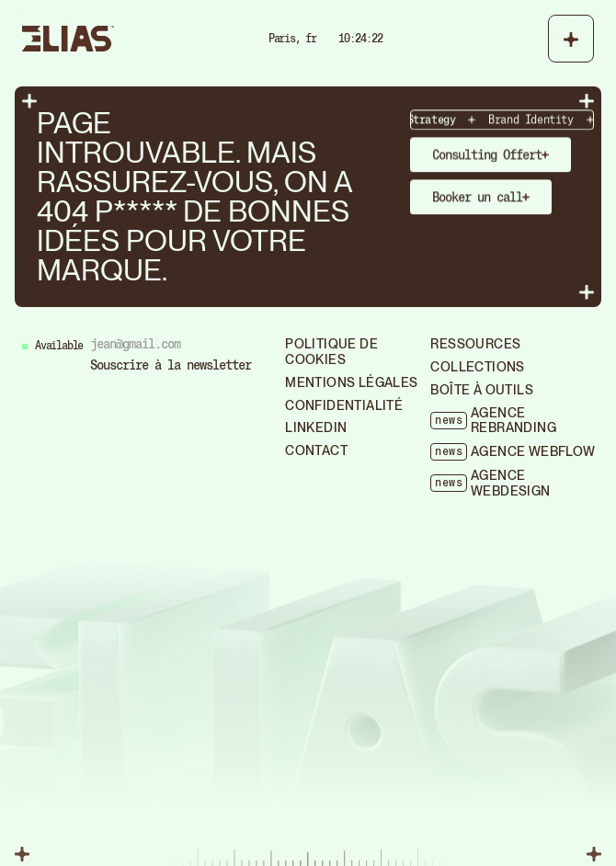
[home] (68, 39)
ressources (475, 344)
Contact (316, 450)
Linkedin (316, 427)
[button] (571, 39)
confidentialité (344, 405)
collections (477, 367)
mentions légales (351, 382)
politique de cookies (331, 352)
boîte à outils (482, 390)
